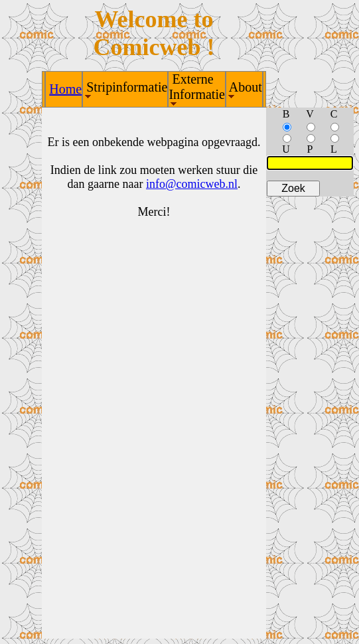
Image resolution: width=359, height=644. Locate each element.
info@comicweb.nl (192, 184)
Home (65, 89)
